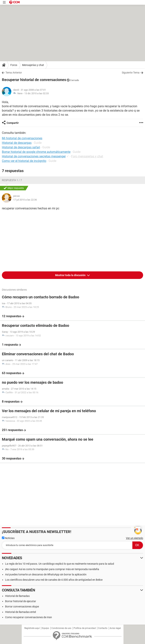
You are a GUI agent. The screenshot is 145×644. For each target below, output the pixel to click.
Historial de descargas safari (21, 147)
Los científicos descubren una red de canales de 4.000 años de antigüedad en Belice (54, 580)
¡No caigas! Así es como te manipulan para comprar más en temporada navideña (52, 569)
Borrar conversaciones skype (22, 606)
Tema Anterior (14, 73)
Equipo (46, 628)
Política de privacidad (85, 628)
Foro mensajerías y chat (87, 156)
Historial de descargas (17, 143)
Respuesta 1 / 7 (12, 180)
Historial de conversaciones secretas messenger (34, 156)
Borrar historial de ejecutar (21, 601)
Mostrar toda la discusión (71, 275)
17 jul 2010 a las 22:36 (25, 200)
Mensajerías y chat (33, 65)
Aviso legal (115, 628)
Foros (14, 65)
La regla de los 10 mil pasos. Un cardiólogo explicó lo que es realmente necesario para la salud (60, 564)
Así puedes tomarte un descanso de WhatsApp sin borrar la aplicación (46, 574)
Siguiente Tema (131, 73)
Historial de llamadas (17, 596)
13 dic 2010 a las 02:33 (37, 93)
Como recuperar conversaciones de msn (29, 617)
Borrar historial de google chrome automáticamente (36, 152)
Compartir (13, 123)
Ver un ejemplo (135, 538)
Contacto (103, 628)
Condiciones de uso (61, 628)
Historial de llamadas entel (20, 612)
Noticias (8, 538)
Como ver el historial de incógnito (24, 161)
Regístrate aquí (32, 628)
